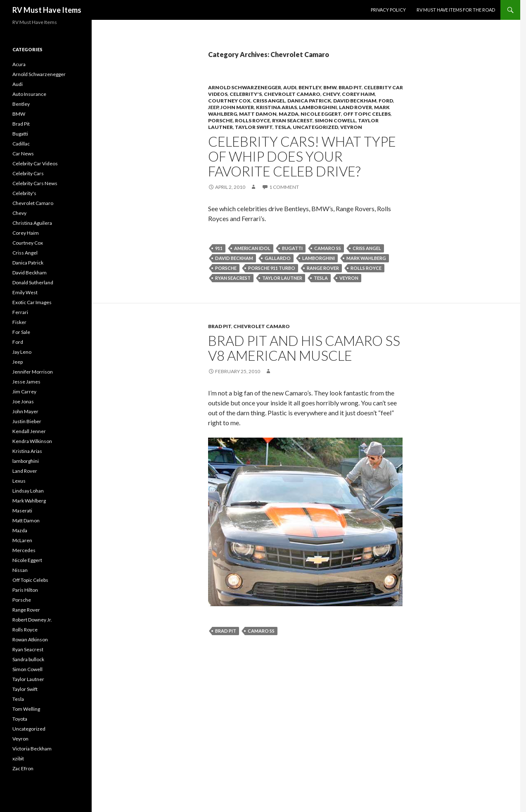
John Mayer (237, 107)
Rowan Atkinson (30, 639)
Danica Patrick (309, 101)
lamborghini (318, 107)
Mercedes (24, 550)
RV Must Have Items (47, 10)
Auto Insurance (29, 94)
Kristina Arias (276, 107)
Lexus (19, 481)
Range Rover (323, 268)
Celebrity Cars (28, 173)
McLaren (22, 540)
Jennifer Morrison (33, 372)
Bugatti (292, 248)
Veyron (351, 127)
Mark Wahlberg (366, 258)
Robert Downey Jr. (32, 620)
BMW (330, 87)
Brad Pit (350, 87)
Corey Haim (358, 94)
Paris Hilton (25, 590)
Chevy (331, 94)
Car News (23, 154)
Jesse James (26, 382)
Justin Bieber (27, 421)
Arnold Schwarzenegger (245, 87)
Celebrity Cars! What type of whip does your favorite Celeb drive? (302, 156)
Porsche (220, 120)
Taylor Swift (254, 127)
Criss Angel (269, 101)
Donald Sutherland (33, 282)
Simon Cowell (335, 120)
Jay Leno (22, 352)
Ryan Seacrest (292, 120)
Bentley (310, 87)
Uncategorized (315, 127)
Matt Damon (258, 114)
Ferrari (20, 312)
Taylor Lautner (282, 278)
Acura (19, 64)
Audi (290, 87)
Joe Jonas (23, 401)
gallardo (278, 258)
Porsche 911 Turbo (272, 268)
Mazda (289, 114)
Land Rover (355, 107)
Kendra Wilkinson (32, 441)
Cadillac (21, 144)
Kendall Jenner (29, 431)
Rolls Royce (252, 120)
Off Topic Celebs (367, 114)
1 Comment (284, 187)
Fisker (19, 322)
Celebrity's (246, 94)
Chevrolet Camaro (292, 94)
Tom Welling (26, 709)
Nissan (20, 570)
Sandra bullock (28, 659)
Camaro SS (328, 248)
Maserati (22, 511)
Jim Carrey (24, 392)
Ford (386, 101)
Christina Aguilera (32, 223)
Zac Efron (23, 768)
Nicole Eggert (321, 114)
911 (219, 248)
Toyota (20, 719)
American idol (252, 248)
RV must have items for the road (456, 10)
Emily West (25, 292)
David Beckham (355, 101)
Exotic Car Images (32, 302)
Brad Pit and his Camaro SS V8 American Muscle (304, 348)
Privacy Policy (388, 10)
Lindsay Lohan (28, 491)
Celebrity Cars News (35, 183)
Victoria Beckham (32, 749)
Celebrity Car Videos (35, 163)
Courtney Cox (229, 101)
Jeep (213, 107)
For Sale (21, 332)
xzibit (18, 758)
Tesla (283, 127)
